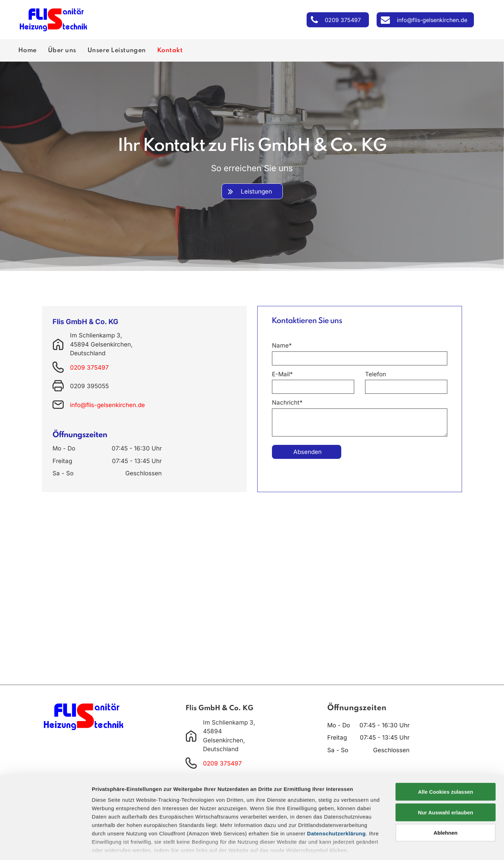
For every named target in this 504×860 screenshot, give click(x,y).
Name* (282, 345)
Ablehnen (446, 793)
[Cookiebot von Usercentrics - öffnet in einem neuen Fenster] (45, 846)
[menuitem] (29, 50)
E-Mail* (282, 374)
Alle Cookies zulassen (446, 752)
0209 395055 (89, 386)
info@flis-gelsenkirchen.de (107, 405)
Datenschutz (143, 822)
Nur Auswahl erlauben (446, 772)
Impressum (107, 822)
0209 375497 (89, 368)
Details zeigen (372, 846)
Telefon (376, 374)
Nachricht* (287, 403)
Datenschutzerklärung (336, 794)
